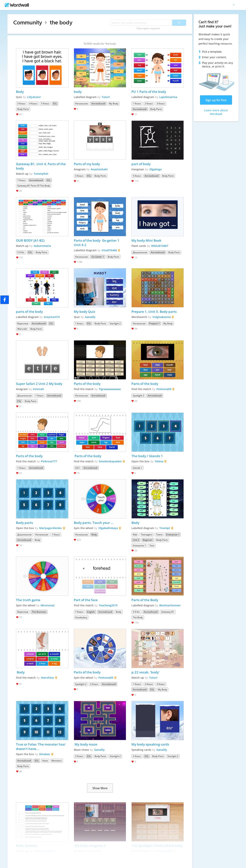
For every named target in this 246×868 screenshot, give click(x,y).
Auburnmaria (42, 246)
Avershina (47, 678)
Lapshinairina (168, 97)
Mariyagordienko (50, 528)
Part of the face (86, 600)
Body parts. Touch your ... (94, 523)
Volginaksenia (162, 317)
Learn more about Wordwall (216, 112)
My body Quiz (84, 312)
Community (28, 22)
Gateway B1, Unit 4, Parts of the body (41, 166)
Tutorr (106, 97)
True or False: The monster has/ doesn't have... (41, 746)
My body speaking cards (150, 744)
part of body (141, 164)
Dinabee (45, 754)
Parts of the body (87, 384)
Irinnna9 (38, 389)
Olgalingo (156, 169)
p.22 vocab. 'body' (145, 672)
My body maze (86, 744)
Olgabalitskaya (108, 528)
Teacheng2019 (108, 605)
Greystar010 (52, 317)
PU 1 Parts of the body (149, 92)
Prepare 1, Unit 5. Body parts (154, 312)
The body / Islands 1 (147, 456)
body (78, 92)
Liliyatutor (34, 97)
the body (61, 22)
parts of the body (29, 312)
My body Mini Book (146, 240)
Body (20, 92)
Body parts (24, 523)
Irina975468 (109, 250)
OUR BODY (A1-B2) (30, 240)
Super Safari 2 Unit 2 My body (39, 384)
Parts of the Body (145, 600)
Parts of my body (87, 164)
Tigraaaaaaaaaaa (110, 389)
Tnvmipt (165, 528)
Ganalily (90, 317)
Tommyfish (41, 174)
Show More (100, 788)
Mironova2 (48, 605)
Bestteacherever (170, 605)
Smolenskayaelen (110, 461)
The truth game (28, 600)
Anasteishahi (99, 169)
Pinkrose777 (49, 461)
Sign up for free (216, 100)
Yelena (159, 461)
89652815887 (160, 246)
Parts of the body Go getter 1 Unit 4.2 (97, 243)
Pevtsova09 (164, 389)
